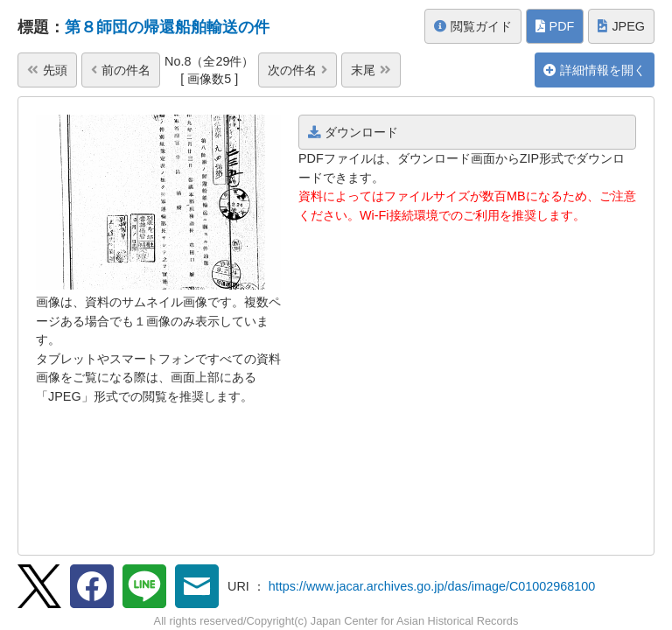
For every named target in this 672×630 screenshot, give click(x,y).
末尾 (371, 70)
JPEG (621, 26)
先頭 (47, 70)
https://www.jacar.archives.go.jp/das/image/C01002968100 (432, 586)
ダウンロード (353, 132)
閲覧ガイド (473, 26)
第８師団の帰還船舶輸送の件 (167, 27)
